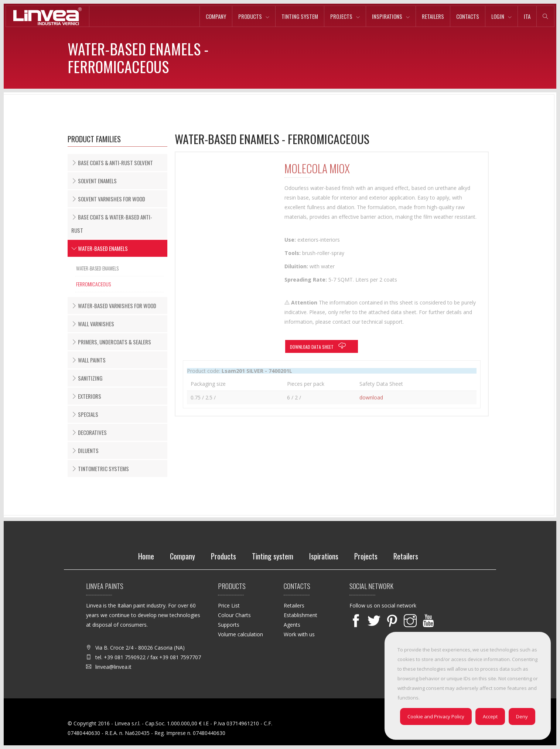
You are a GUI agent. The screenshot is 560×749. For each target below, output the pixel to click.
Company (216, 16)
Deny (522, 716)
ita (527, 16)
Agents (292, 625)
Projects (341, 16)
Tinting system (300, 16)
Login (498, 16)
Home (146, 556)
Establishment (301, 615)
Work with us (299, 634)
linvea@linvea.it (113, 667)
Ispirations (324, 556)
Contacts (468, 16)
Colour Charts (234, 615)
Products (250, 16)
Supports (229, 625)
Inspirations (387, 16)
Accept (490, 716)
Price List (229, 605)
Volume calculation (240, 634)
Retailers (433, 16)
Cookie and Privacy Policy (436, 716)
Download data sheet (320, 346)
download (371, 397)
